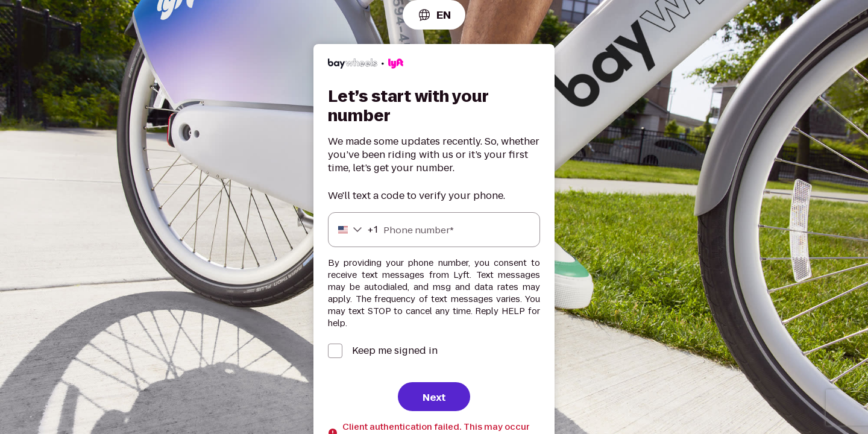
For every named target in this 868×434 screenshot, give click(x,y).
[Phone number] (434, 230)
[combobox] (434, 15)
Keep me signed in (395, 351)
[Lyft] (366, 65)
